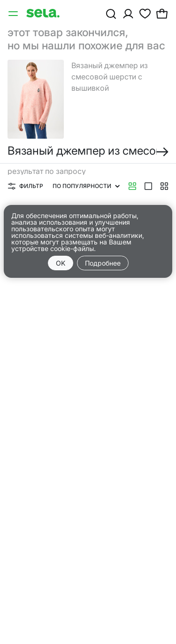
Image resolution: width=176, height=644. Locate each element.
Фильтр (26, 186)
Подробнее (103, 263)
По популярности (86, 186)
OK (61, 263)
